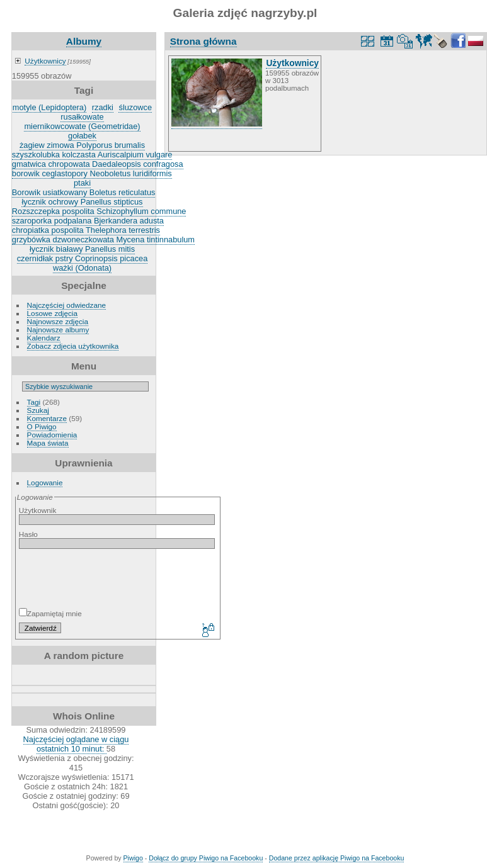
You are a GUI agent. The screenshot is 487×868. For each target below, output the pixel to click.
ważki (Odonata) (82, 268)
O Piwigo (42, 426)
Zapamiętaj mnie (50, 613)
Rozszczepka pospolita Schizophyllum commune (99, 211)
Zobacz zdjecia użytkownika (73, 346)
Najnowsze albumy (58, 330)
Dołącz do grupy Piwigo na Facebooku (206, 858)
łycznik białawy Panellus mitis (82, 249)
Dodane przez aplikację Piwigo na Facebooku (337, 858)
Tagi (34, 402)
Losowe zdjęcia (52, 313)
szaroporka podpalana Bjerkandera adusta (88, 221)
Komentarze (47, 418)
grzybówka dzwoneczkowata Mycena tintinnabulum (103, 240)
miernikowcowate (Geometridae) (82, 126)
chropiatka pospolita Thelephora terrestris (86, 230)
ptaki (82, 183)
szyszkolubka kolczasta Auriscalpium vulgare (92, 155)
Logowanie (45, 482)
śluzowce (135, 107)
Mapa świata (48, 443)
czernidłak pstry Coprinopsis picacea (83, 258)
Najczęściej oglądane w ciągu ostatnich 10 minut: (76, 744)
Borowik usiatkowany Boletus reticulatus (84, 192)
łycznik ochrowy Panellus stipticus (82, 202)
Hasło (28, 534)
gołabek (82, 136)
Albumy (84, 41)
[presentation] (121, 578)
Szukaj (38, 410)
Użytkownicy (45, 61)
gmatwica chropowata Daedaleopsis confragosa (98, 164)
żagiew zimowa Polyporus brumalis (82, 145)
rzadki (103, 107)
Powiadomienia (52, 435)
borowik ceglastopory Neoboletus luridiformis (92, 173)
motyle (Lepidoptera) (49, 107)
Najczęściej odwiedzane (67, 305)
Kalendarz (44, 338)
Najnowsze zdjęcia (58, 321)
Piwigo (133, 858)
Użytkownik (38, 510)
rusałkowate (82, 117)
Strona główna (203, 41)
